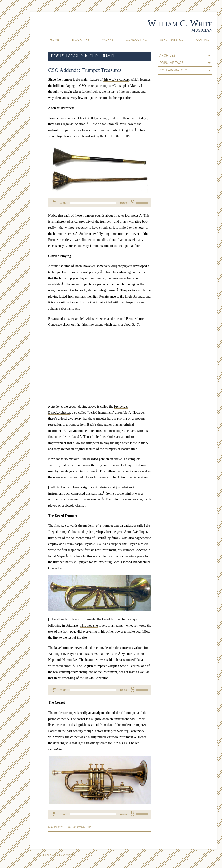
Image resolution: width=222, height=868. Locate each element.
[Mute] (132, 202)
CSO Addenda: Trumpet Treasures (85, 70)
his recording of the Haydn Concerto (82, 678)
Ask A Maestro (172, 40)
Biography (81, 40)
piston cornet (57, 719)
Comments (80, 827)
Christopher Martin (126, 86)
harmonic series (64, 234)
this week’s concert (116, 79)
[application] (100, 203)
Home (54, 40)
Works (108, 40)
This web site (89, 625)
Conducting (136, 40)
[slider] (93, 203)
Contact (204, 40)
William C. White (180, 23)
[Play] (54, 202)
